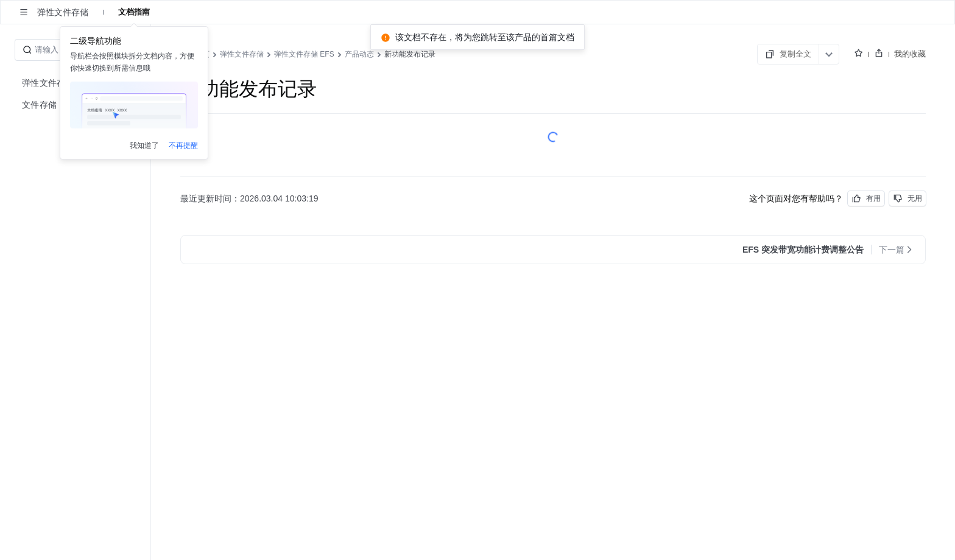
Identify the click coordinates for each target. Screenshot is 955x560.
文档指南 (134, 12)
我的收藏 (910, 54)
